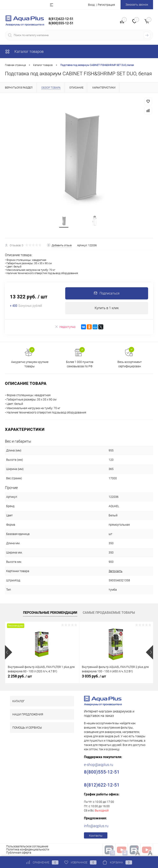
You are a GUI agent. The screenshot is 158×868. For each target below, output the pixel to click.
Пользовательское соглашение (27, 847)
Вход (91, 5)
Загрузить (116, 572)
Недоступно (65, 327)
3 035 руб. (94, 677)
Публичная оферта (19, 853)
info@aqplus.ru (96, 826)
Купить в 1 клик (107, 309)
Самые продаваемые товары (109, 613)
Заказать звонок (137, 5)
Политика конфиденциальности (28, 850)
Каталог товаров (24, 51)
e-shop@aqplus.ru (99, 765)
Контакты (96, 836)
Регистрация (106, 5)
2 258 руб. (20, 677)
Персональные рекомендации (50, 613)
